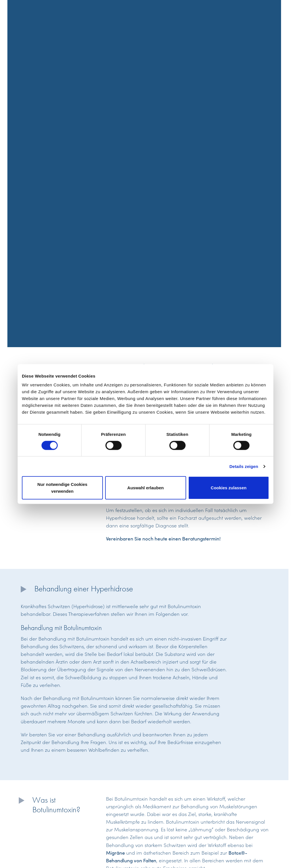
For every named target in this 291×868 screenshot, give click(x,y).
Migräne (116, 853)
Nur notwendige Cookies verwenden (63, 488)
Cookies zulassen (229, 488)
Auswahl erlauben (145, 488)
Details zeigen (244, 466)
